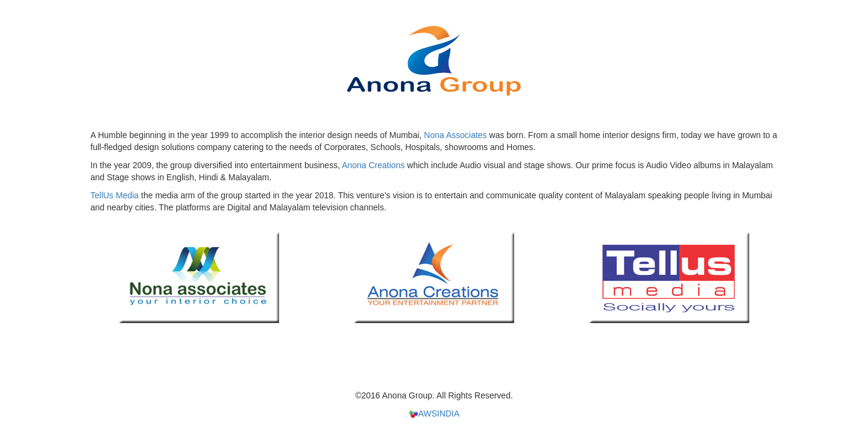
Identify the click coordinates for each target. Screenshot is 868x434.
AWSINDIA (434, 414)
